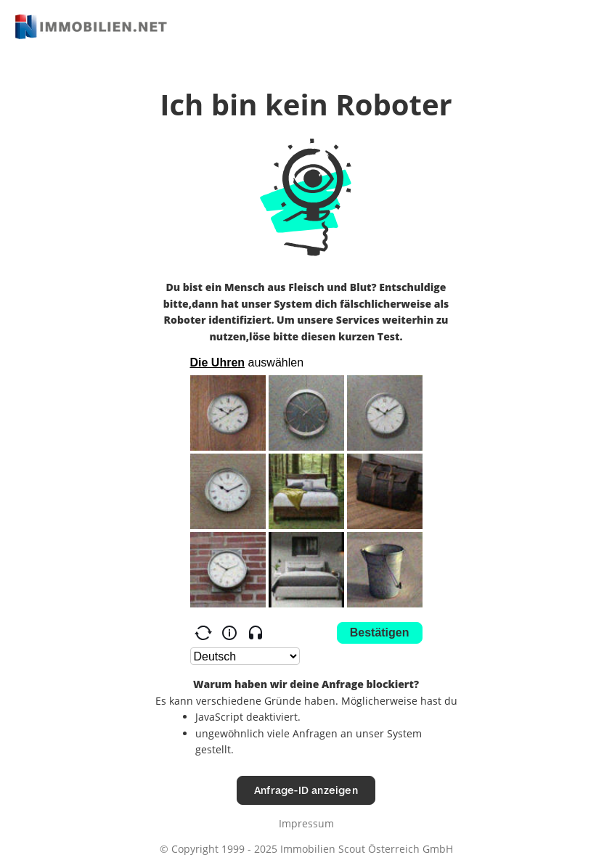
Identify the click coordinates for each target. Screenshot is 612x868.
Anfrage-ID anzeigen (306, 790)
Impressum (306, 823)
